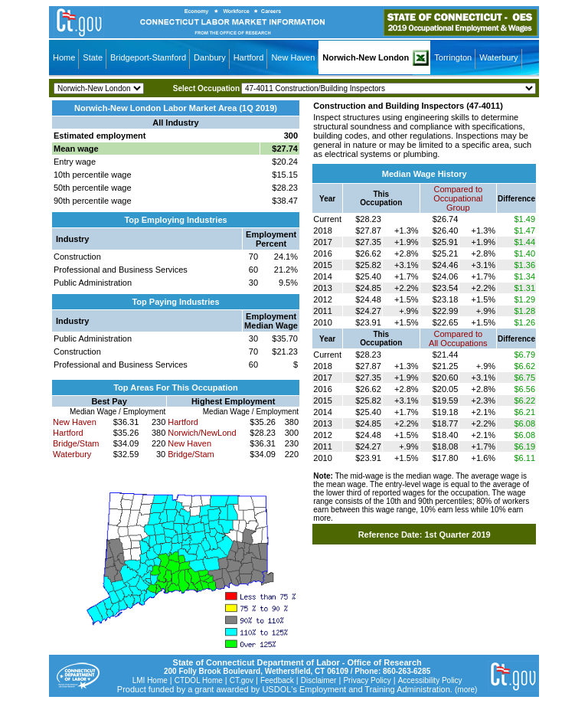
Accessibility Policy (430, 680)
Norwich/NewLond (202, 433)
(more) (466, 690)
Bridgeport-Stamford (148, 57)
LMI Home (150, 680)
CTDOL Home (199, 680)
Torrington (453, 57)
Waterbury (498, 57)
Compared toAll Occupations (458, 338)
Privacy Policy (367, 680)
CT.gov (242, 680)
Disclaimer (319, 680)
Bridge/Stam (76, 443)
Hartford (249, 57)
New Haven (293, 57)
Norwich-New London (366, 57)
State (93, 57)
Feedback (277, 680)
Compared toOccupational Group (458, 198)
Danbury (210, 57)
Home (64, 57)
